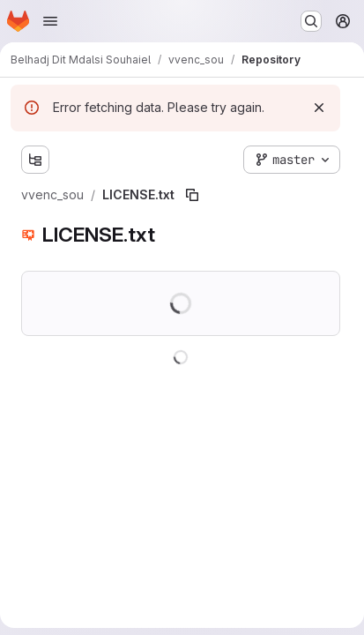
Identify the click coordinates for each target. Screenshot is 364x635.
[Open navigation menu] (50, 21)
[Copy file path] (192, 195)
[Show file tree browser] (35, 160)
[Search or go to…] (311, 21)
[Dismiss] (319, 108)
